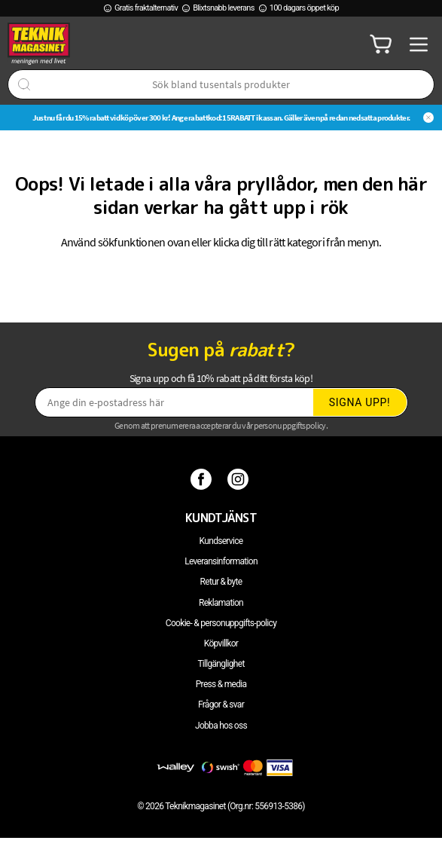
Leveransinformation (221, 561)
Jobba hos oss (221, 726)
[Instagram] (240, 478)
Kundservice (221, 541)
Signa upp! (360, 402)
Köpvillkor (221, 643)
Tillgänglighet (221, 664)
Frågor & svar (221, 704)
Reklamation (221, 603)
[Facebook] (203, 478)
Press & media (221, 684)
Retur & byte (221, 582)
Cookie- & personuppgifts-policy (221, 623)
